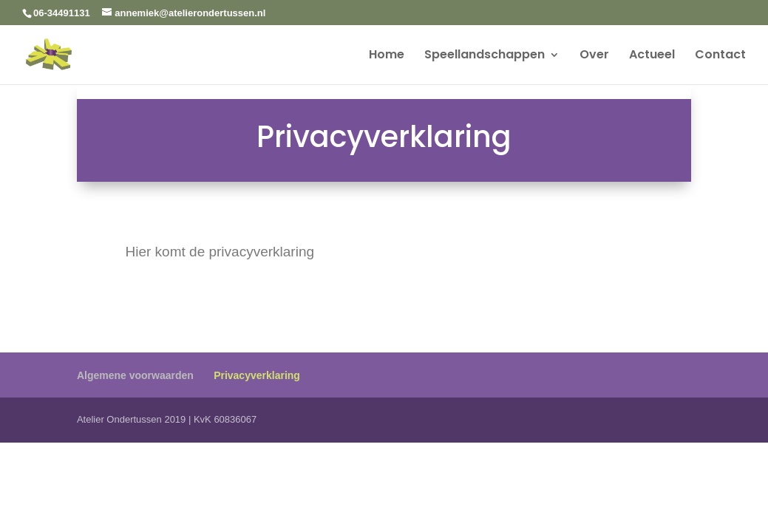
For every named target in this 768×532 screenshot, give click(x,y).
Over (594, 56)
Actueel (652, 56)
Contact (720, 56)
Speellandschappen (485, 56)
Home (387, 56)
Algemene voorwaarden (135, 375)
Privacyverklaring (257, 375)
